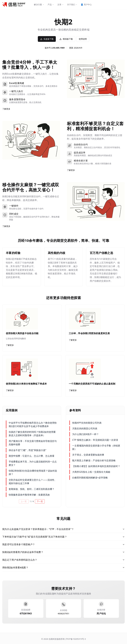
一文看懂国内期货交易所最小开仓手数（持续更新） (96, 447)
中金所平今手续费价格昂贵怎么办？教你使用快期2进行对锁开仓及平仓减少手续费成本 (33, 424)
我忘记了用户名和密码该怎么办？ (63, 560)
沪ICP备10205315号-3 (75, 639)
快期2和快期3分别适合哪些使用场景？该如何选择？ (33, 472)
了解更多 (6, 109)
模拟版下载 (66, 39)
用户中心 (86, 5)
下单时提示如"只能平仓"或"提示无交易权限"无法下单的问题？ (63, 537)
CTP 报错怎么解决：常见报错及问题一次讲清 (95, 440)
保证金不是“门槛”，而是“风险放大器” (27, 450)
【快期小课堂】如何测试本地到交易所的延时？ (96, 466)
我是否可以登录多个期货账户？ (63, 544)
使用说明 (83, 39)
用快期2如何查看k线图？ (63, 567)
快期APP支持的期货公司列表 (87, 423)
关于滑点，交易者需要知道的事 (88, 455)
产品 (51, 4)
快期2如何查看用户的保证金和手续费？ (63, 552)
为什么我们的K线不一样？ (85, 434)
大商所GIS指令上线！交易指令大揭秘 (91, 472)
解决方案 (39, 4)
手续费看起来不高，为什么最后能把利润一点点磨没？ (33, 463)
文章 (61, 4)
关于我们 (72, 4)
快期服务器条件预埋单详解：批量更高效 (29, 495)
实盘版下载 (47, 39)
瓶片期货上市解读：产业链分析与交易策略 (94, 460)
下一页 (40, 501)
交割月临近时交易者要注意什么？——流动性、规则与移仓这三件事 (33, 482)
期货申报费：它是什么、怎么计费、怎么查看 (32, 456)
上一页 (24, 501)
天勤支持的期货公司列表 (85, 428)
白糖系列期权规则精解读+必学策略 (90, 478)
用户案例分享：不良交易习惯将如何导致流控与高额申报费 (33, 443)
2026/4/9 (78, 48)
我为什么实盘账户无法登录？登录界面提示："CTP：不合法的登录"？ (63, 529)
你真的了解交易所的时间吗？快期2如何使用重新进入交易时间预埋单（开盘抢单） (32, 434)
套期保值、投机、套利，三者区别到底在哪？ (32, 489)
